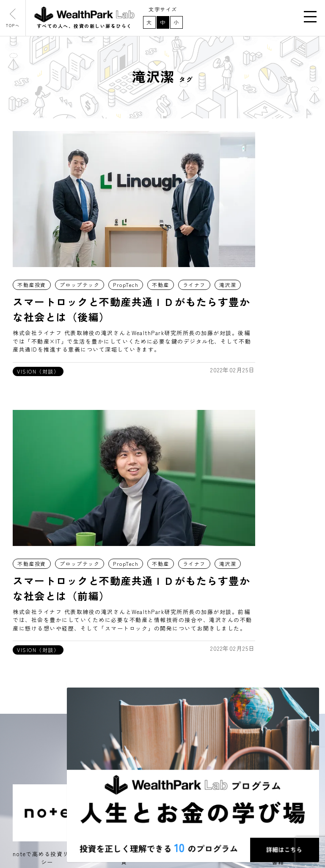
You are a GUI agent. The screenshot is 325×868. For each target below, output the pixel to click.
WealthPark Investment (54, 811)
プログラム (34, 753)
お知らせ (31, 714)
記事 (24, 694)
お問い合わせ (37, 772)
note (124, 694)
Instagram (133, 713)
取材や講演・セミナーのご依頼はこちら (248, 635)
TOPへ (17, 20)
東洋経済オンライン (146, 732)
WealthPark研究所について (59, 733)
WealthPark (36, 792)
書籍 (123, 751)
